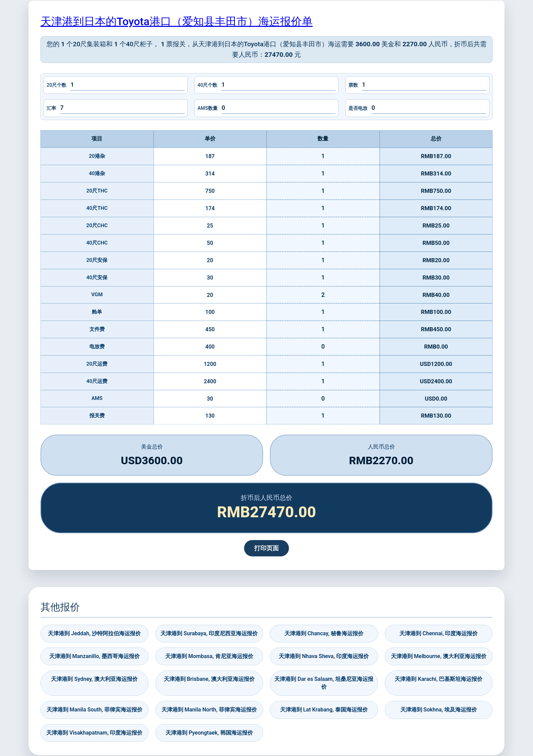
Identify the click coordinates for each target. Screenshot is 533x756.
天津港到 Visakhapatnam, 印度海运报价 (94, 733)
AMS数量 (208, 108)
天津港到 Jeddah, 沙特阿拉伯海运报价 (94, 633)
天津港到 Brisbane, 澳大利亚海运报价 (209, 679)
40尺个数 (207, 85)
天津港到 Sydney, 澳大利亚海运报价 (94, 679)
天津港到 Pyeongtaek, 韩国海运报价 (209, 733)
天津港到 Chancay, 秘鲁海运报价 (324, 633)
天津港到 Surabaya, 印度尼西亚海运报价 (209, 633)
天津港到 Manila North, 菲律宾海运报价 (209, 710)
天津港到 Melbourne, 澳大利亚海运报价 (439, 656)
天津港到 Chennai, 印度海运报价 (439, 633)
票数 (353, 85)
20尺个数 (56, 85)
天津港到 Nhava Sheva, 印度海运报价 (324, 656)
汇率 (51, 108)
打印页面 (266, 548)
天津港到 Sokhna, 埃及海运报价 (439, 710)
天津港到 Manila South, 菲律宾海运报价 (94, 710)
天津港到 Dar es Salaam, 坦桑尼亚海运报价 (324, 683)
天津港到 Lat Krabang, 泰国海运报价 (324, 710)
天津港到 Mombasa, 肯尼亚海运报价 (209, 656)
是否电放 (358, 108)
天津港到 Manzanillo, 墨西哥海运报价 (94, 656)
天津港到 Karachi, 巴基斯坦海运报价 (439, 679)
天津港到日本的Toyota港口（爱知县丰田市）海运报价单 (177, 21)
